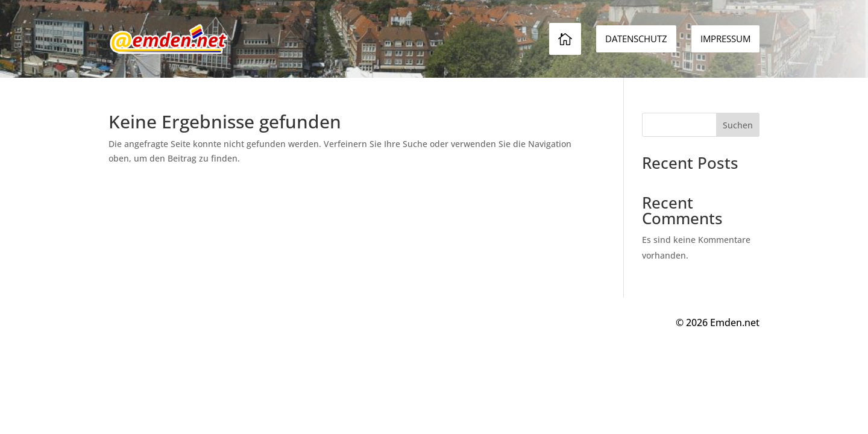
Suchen (738, 125)
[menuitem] (725, 39)
